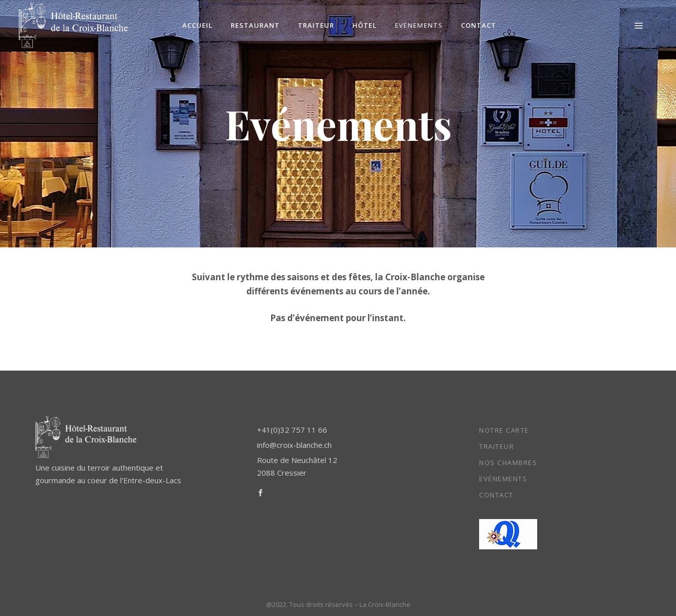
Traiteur (497, 446)
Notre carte (504, 430)
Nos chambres (508, 463)
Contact (496, 495)
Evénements (503, 479)
